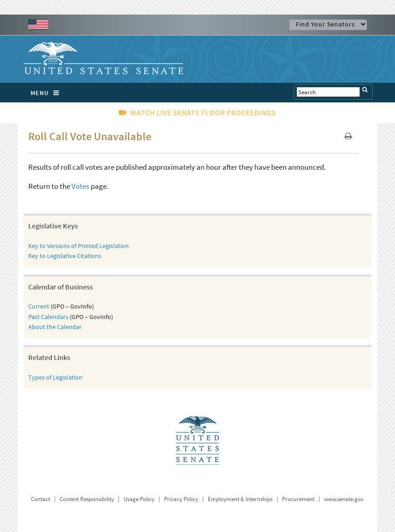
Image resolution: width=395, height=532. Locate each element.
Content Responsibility (87, 499)
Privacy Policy (181, 499)
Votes (80, 186)
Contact (41, 499)
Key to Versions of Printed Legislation (79, 246)
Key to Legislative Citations (65, 256)
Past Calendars (48, 317)
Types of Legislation (55, 377)
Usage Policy (139, 499)
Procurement (298, 499)
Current (39, 306)
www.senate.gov (344, 499)
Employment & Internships (240, 499)
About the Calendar (55, 327)
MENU (47, 93)
